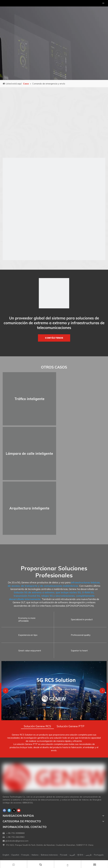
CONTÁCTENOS (54, 338)
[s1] (54, 209)
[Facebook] (4, 810)
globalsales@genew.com (17, 841)
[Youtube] (19, 810)
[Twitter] (14, 810)
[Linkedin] (9, 810)
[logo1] (54, 293)
